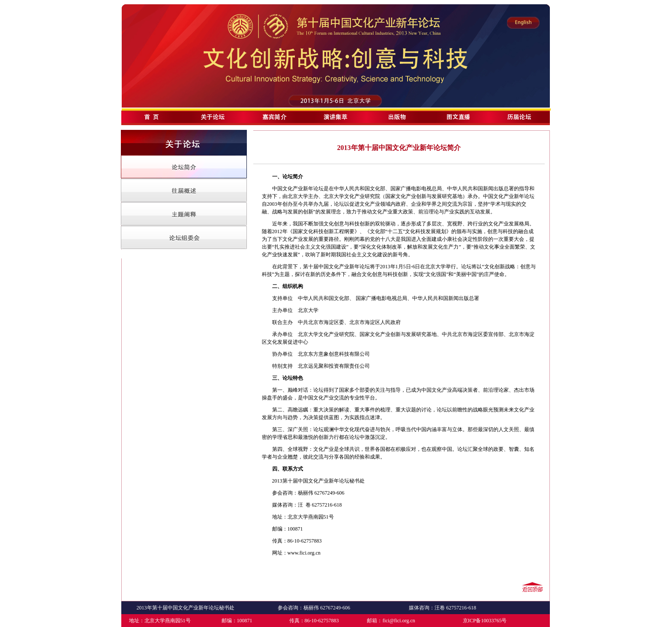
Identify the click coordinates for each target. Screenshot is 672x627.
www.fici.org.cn (304, 553)
